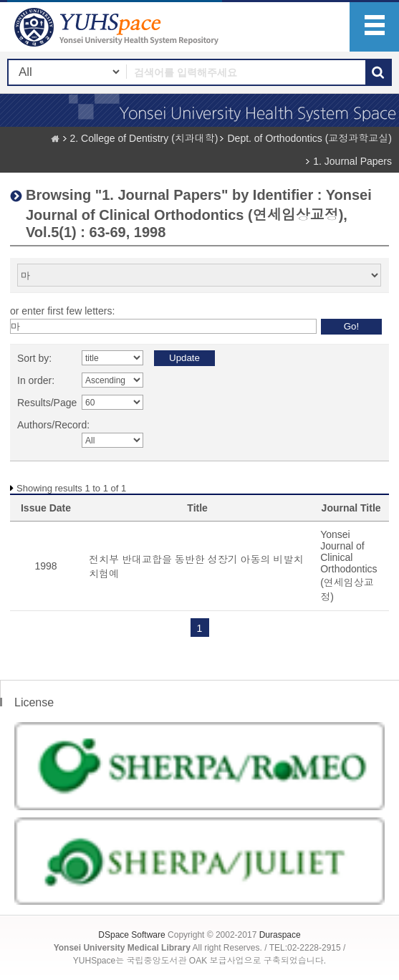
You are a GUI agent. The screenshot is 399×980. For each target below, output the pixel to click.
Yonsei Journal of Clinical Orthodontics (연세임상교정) (348, 566)
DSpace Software (131, 935)
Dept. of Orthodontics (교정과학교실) (309, 138)
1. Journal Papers (352, 161)
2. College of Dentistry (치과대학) (144, 138)
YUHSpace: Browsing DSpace (118, 27)
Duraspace (280, 935)
